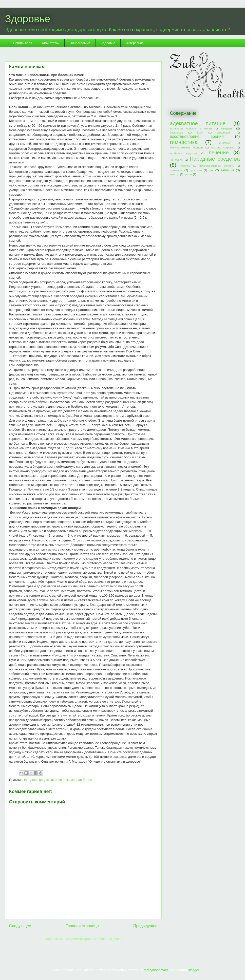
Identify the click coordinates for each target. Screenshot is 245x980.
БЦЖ (200, 133)
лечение (219, 152)
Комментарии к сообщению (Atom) (96, 939)
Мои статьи (51, 43)
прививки (176, 170)
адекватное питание (198, 123)
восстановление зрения (197, 136)
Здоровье (28, 19)
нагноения (176, 160)
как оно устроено (223, 148)
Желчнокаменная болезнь (187, 148)
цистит (188, 174)
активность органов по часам (191, 129)
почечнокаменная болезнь (75, 780)
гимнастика (184, 142)
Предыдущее (145, 926)
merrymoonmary (156, 970)
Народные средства (38, 780)
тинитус (175, 174)
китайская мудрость (184, 153)
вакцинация (224, 133)
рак (211, 170)
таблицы (227, 170)
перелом (185, 166)
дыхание (224, 143)
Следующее (20, 926)
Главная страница (82, 926)
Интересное (135, 43)
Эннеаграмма (80, 43)
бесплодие (177, 133)
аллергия (227, 128)
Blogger (193, 970)
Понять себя (23, 43)
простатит (196, 170)
